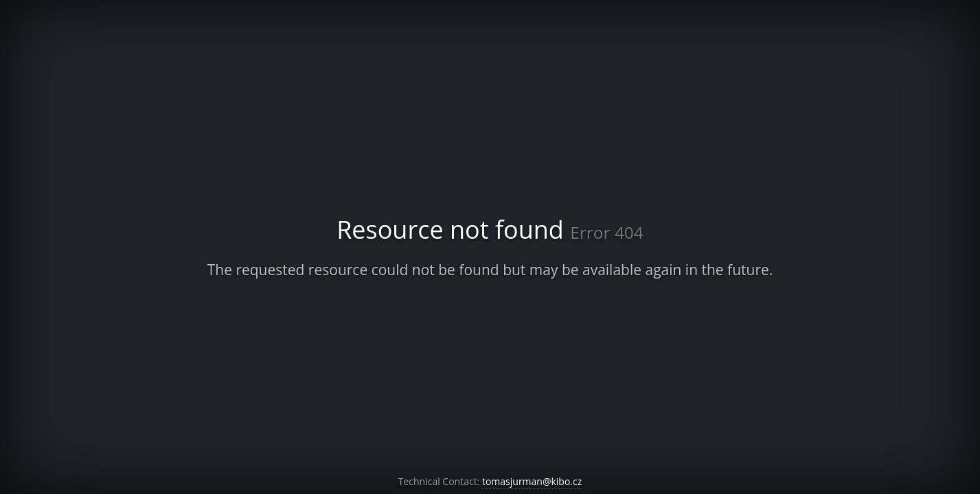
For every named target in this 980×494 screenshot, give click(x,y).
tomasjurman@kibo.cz (532, 481)
